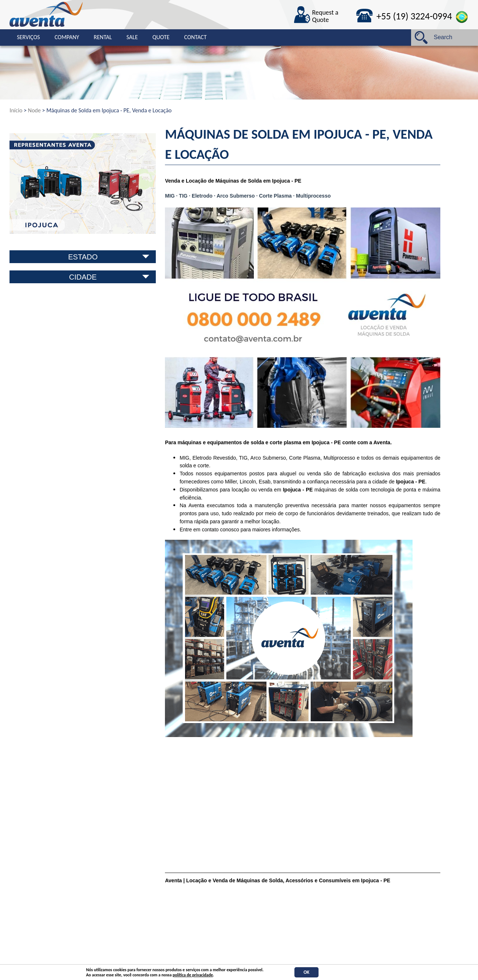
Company (67, 37)
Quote (161, 37)
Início (16, 110)
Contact (195, 37)
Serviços (28, 37)
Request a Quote (325, 16)
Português (462, 17)
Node (34, 110)
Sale (132, 37)
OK (306, 972)
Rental (103, 37)
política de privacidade (193, 975)
